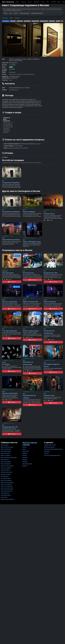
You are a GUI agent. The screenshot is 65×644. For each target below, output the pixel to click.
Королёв (25, 459)
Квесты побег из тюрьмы (7, 447)
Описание (5, 18)
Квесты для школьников (7, 489)
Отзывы (30, 2)
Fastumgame (12, 72)
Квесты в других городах (30, 444)
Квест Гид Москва (8, 2)
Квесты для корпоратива (7, 483)
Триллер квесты (5, 476)
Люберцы (25, 453)
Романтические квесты (7, 472)
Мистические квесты (6, 462)
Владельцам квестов (49, 447)
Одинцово (25, 462)
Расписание (12, 282)
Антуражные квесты (6, 478)
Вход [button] (59, 2)
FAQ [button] (48, 2)
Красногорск (26, 451)
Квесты (17, 2)
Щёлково (25, 466)
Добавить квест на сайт (50, 445)
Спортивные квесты (6, 495)
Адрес (11, 18)
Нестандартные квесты (7, 491)
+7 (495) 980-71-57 (13, 90)
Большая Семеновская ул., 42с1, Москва (18, 148)
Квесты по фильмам (6, 449)
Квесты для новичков (6, 485)
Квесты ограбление (6, 464)
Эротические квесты (6, 474)
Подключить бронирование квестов (53, 449)
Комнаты (23, 2)
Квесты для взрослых (6, 480)
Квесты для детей (5, 453)
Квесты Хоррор (5, 445)
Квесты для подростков (7, 487)
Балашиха (25, 457)
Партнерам (47, 451)
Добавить (54, 2)
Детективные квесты (6, 451)
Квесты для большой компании (9, 457)
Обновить (17, 18)
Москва (24, 447)
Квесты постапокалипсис (7, 466)
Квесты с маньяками (6, 468)
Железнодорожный (27, 464)
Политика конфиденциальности (52, 455)
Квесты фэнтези (5, 459)
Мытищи (25, 455)
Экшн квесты (4, 497)
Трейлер (17, 256)
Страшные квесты (5, 470)
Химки (24, 449)
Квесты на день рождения (7, 499)
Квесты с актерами (6, 455)
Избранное (37, 2)
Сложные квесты (5, 493)
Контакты (46, 453)
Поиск (43, 2)
